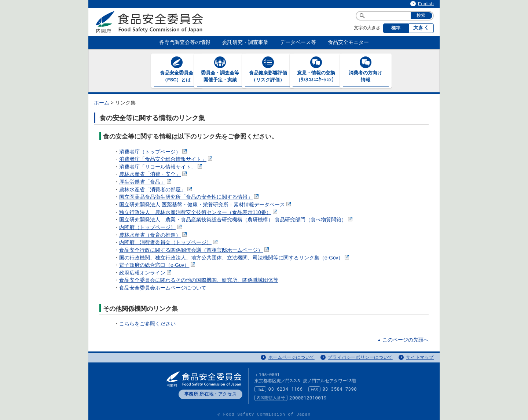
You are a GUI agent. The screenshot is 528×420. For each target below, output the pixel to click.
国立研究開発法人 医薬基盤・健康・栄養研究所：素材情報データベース (206, 204)
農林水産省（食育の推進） (154, 235)
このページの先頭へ (406, 340)
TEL (260, 389)
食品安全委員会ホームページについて (163, 288)
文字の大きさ (367, 28)
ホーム (102, 102)
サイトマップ (420, 357)
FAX (315, 389)
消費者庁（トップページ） (154, 152)
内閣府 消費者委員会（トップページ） (169, 242)
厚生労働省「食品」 (146, 182)
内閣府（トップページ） (151, 227)
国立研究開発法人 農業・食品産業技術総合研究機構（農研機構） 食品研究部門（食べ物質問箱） (236, 219)
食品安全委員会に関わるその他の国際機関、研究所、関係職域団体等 (199, 280)
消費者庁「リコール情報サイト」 (161, 167)
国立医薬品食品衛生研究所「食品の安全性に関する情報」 (190, 197)
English (426, 4)
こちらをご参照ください (147, 323)
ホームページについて (291, 357)
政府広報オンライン (146, 272)
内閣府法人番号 (271, 397)
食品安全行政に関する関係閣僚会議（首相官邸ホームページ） (195, 250)
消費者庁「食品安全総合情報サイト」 (166, 159)
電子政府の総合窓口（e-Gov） (158, 265)
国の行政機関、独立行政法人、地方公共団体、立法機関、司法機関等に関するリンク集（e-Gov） (235, 257)
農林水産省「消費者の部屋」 (156, 189)
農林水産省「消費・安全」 (154, 174)
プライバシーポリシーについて (360, 357)
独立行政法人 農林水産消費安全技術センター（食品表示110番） (199, 212)
